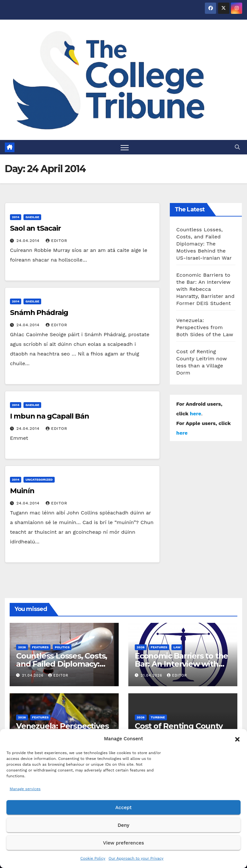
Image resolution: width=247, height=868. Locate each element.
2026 (22, 647)
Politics (62, 647)
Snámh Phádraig (39, 313)
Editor (56, 241)
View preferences (123, 843)
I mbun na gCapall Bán (50, 416)
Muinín (22, 491)
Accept (123, 808)
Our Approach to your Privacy (136, 858)
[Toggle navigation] (125, 147)
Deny (123, 825)
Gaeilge (32, 217)
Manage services (25, 789)
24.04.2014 (29, 241)
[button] (237, 739)
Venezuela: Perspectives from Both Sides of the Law (205, 327)
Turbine (158, 718)
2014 (16, 217)
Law (177, 647)
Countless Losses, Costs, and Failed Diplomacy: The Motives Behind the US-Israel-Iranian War (204, 244)
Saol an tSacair (35, 228)
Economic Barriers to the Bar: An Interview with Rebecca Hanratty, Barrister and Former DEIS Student (205, 289)
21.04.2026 (34, 675)
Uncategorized (39, 480)
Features (41, 647)
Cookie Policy (93, 858)
